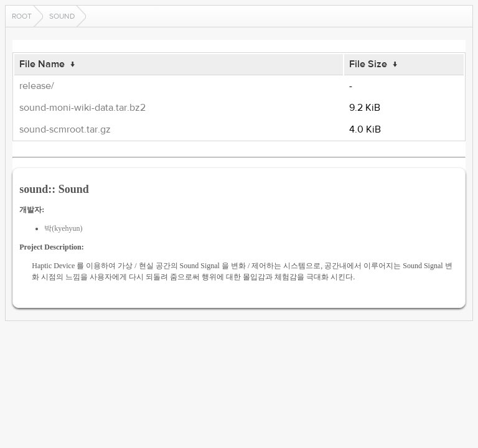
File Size (368, 64)
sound (62, 16)
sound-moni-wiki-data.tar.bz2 (82, 108)
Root (22, 16)
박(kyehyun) (63, 228)
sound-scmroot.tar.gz (65, 129)
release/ (37, 86)
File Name (42, 64)
